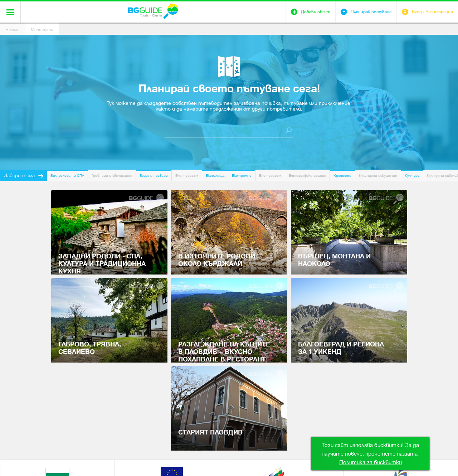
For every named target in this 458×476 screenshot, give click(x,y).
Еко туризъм (187, 176)
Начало (13, 30)
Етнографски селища (307, 176)
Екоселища (215, 176)
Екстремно (242, 176)
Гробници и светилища (112, 176)
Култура (412, 176)
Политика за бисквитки (371, 462)
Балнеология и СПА (67, 176)
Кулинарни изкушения (378, 176)
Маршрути (42, 30)
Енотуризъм (270, 176)
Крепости (342, 176)
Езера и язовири (154, 176)
